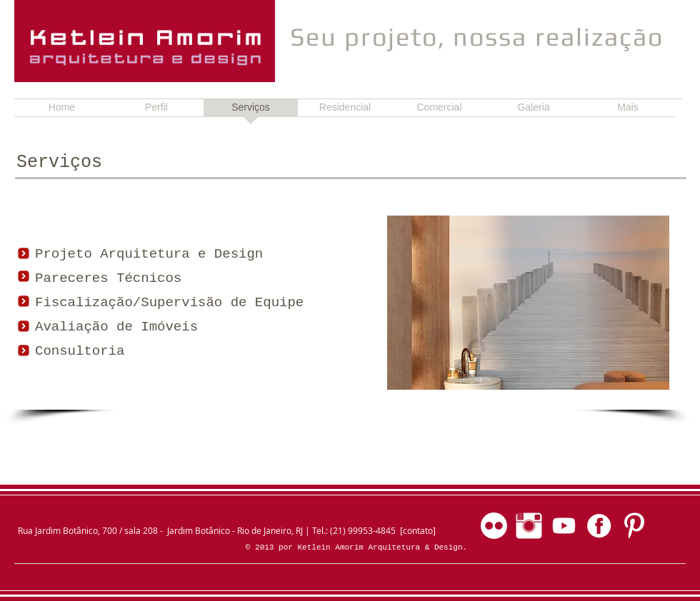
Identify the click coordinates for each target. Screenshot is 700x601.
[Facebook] (599, 526)
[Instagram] (529, 526)
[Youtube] (564, 526)
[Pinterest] (634, 526)
